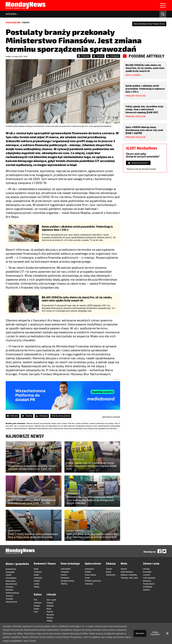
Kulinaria (50, 606)
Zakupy (49, 621)
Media (124, 564)
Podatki (26, 23)
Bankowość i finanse (45, 564)
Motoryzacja (11, 581)
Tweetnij (98, 56)
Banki (36, 569)
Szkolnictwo (111, 575)
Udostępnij (113, 56)
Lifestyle (51, 594)
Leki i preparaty (149, 578)
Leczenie (147, 575)
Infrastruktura (11, 578)
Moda (49, 609)
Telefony (64, 584)
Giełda (36, 575)
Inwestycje (38, 578)
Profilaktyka (148, 587)
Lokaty (36, 584)
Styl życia (50, 615)
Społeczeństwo (13, 23)
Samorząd (89, 584)
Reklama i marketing (129, 575)
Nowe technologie (70, 564)
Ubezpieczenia (11, 602)
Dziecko (109, 569)
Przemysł (9, 587)
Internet (64, 575)
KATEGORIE (12, 14)
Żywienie (146, 590)
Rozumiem (140, 633)
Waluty (37, 587)
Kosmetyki (147, 572)
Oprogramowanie (67, 581)
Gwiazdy (50, 603)
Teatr (36, 612)
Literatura (38, 603)
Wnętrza (50, 618)
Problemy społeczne (93, 581)
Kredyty (37, 581)
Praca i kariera (90, 575)
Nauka (109, 572)
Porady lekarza (149, 584)
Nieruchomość (11, 584)
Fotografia (65, 572)
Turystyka (9, 599)
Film (36, 600)
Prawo (87, 578)
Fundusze (38, 572)
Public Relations (127, 572)
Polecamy (84, 56)
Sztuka (36, 609)
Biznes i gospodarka (17, 564)
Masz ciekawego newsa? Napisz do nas (149, 24)
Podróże (50, 612)
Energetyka (10, 572)
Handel (9, 575)
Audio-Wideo (66, 569)
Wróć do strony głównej (61, 416)
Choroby (146, 569)
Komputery (65, 578)
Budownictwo (11, 569)
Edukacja (111, 564)
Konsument (89, 569)
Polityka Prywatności (155, 633)
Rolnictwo (9, 590)
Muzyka (37, 606)
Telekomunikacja (12, 593)
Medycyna (147, 581)
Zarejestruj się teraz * (138, 163)
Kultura (38, 594)
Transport (9, 596)
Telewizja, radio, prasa (129, 578)
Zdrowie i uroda (151, 564)
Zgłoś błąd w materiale (111, 417)
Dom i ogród (51, 600)
